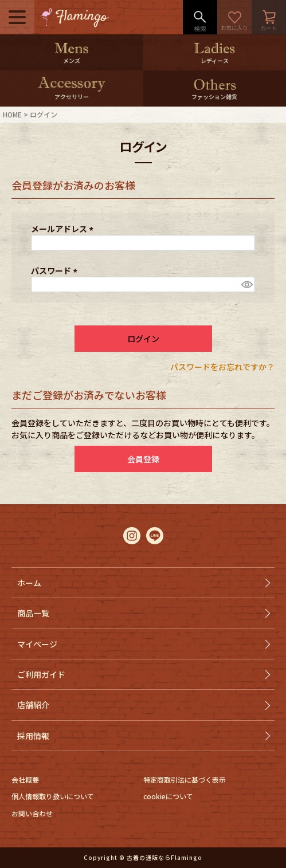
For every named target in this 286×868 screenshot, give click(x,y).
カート (269, 17)
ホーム (29, 583)
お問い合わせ (32, 813)
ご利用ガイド (41, 674)
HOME (12, 114)
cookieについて (168, 796)
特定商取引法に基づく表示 (185, 779)
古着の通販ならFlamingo (164, 857)
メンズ (72, 60)
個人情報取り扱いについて (53, 796)
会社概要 (25, 779)
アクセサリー (72, 97)
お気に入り (234, 17)
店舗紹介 (33, 705)
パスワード (56, 270)
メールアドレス (64, 229)
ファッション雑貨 (214, 97)
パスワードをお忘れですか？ (222, 367)
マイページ (37, 644)
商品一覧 (33, 613)
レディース (215, 60)
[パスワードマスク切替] (246, 285)
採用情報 (33, 736)
